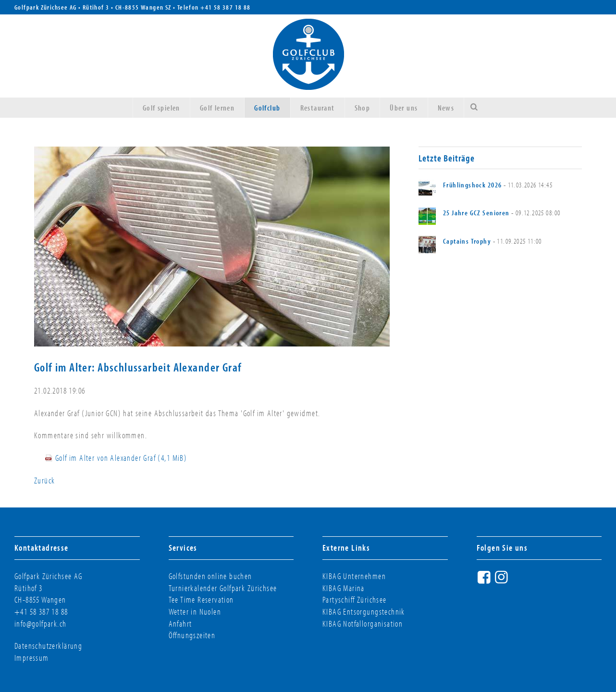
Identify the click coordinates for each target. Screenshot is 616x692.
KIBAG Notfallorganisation (363, 624)
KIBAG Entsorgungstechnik (364, 612)
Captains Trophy (467, 241)
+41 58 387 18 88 (226, 7)
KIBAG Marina (344, 588)
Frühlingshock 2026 (472, 185)
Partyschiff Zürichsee (355, 599)
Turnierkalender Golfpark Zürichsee (223, 588)
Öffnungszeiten (192, 635)
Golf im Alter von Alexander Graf (121, 458)
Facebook (485, 581)
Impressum (32, 658)
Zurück (44, 480)
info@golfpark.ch (41, 624)
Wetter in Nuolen (195, 612)
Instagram (503, 581)
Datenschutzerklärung (48, 646)
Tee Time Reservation (201, 599)
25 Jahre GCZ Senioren (476, 213)
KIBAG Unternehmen (354, 576)
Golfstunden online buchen (210, 576)
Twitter (520, 581)
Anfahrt (180, 624)
